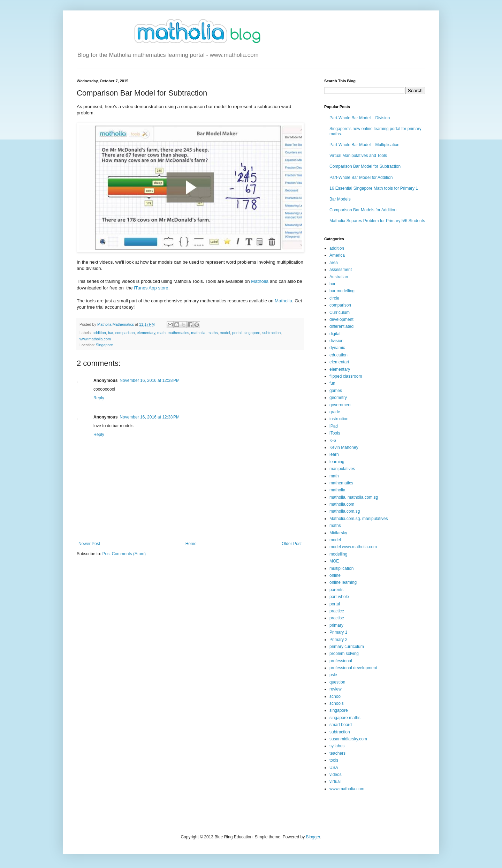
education (339, 355)
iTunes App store (151, 288)
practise (337, 618)
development (341, 319)
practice (337, 611)
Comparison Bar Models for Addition (363, 210)
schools (337, 703)
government (340, 405)
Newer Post (89, 544)
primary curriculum (347, 647)
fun (332, 383)
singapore (252, 333)
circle (334, 298)
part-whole (339, 597)
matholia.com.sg (345, 511)
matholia (198, 333)
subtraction (271, 333)
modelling (338, 554)
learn (334, 454)
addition (99, 333)
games (336, 391)
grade (335, 412)
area (334, 263)
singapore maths (345, 718)
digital (335, 334)
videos (336, 775)
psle (333, 675)
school (336, 696)
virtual (335, 782)
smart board (341, 725)
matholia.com (342, 504)
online (335, 575)
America (337, 255)
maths (212, 333)
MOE (334, 561)
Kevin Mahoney (344, 447)
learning (337, 462)
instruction (339, 419)
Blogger (313, 837)
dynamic (337, 348)
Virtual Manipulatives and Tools (358, 156)
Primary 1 (338, 632)
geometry (338, 398)
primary (336, 625)
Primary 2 (338, 640)
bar (111, 333)
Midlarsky (338, 533)
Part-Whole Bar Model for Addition (361, 178)
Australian (339, 277)
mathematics (178, 333)
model (225, 333)
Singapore (104, 345)
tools (334, 760)
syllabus (337, 746)
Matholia (260, 281)
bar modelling (342, 291)
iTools (335, 433)
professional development (353, 668)
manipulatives (342, 469)
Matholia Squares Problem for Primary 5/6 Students (377, 221)
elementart (339, 362)
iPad (334, 426)
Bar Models (340, 199)
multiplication (341, 568)
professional (341, 661)
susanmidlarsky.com (348, 739)
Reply (99, 398)
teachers (337, 753)
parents (336, 590)
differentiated (341, 326)
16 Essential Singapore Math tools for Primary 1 (374, 188)
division (336, 341)
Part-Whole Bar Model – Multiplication (364, 145)
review (336, 689)
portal (237, 333)
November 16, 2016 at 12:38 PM (150, 380)
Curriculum (340, 312)
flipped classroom (346, 376)
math (161, 333)
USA (334, 768)
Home (191, 544)
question (337, 682)
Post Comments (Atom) (124, 554)
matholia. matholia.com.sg (354, 497)
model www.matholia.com (353, 547)
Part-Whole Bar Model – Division (360, 118)
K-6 (333, 440)
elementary (146, 333)
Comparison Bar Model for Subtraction (365, 166)
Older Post (292, 544)
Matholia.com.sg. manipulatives (359, 519)
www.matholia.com (95, 339)
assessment (341, 270)
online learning (343, 582)
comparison (125, 333)
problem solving (344, 654)
